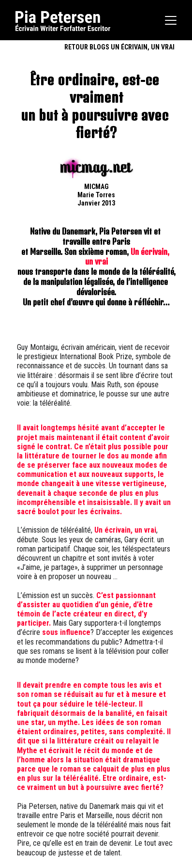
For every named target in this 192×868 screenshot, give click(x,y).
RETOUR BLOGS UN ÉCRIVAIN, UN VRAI (119, 47)
